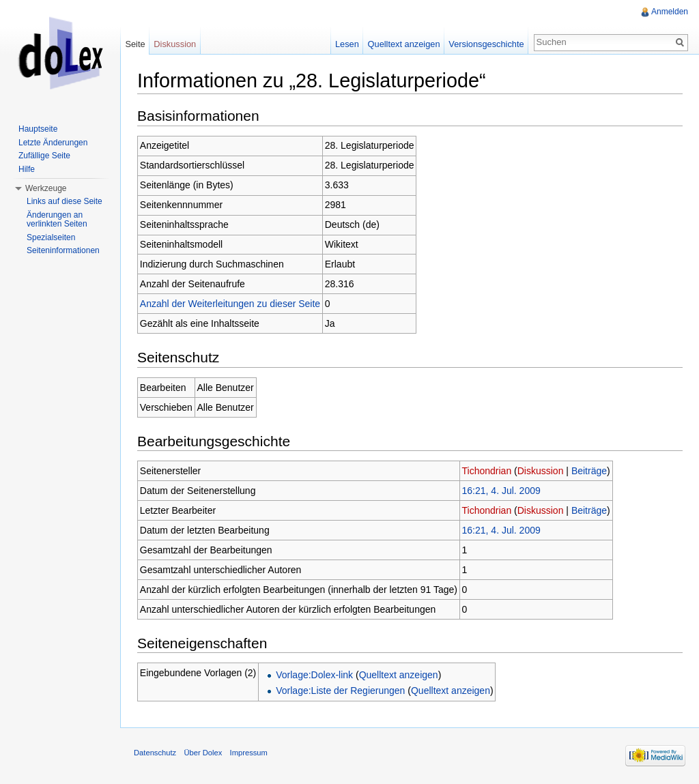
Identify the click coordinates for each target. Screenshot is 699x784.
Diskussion (541, 471)
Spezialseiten (51, 237)
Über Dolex (203, 753)
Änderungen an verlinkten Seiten (57, 220)
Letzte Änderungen (53, 143)
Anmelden (670, 12)
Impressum (249, 753)
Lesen (347, 44)
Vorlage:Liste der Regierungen (340, 691)
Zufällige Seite (44, 156)
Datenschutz (155, 753)
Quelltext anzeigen (399, 675)
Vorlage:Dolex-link (314, 675)
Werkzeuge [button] (46, 188)
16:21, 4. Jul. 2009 (501, 491)
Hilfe (27, 169)
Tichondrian (487, 471)
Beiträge (589, 471)
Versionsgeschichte (486, 44)
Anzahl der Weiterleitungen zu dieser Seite (230, 304)
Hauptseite (38, 129)
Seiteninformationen (63, 250)
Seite (135, 44)
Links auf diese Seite (65, 201)
